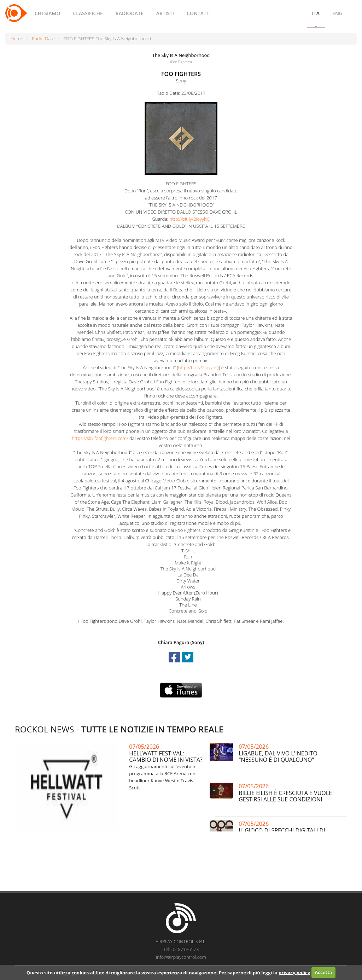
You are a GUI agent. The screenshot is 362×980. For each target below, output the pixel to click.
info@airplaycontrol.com (181, 957)
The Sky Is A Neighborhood (181, 55)
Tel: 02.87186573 (181, 949)
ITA (316, 13)
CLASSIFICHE (88, 13)
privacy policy (294, 972)
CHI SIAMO (47, 13)
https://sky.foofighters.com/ (100, 438)
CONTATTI (199, 13)
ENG (337, 13)
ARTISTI (165, 13)
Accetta (323, 972)
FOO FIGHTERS (181, 74)
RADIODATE (130, 13)
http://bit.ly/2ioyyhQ (190, 219)
